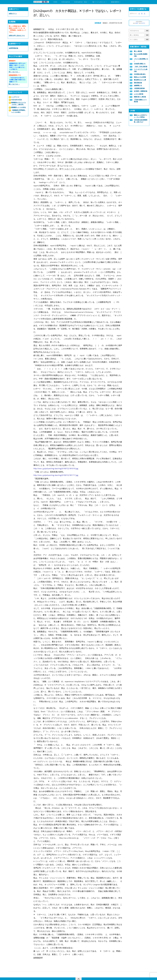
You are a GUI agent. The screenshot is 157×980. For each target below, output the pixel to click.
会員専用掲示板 (13, 48)
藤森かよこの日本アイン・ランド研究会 (141, 116)
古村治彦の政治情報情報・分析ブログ (141, 121)
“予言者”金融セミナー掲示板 (140, 101)
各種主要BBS (115, 2)
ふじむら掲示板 (139, 94)
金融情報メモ (138, 85)
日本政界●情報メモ (140, 64)
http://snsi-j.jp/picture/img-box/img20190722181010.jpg (57, 467)
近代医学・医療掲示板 (141, 91)
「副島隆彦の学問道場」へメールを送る (19, 111)
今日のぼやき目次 (17, 100)
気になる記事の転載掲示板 (141, 55)
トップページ (15, 97)
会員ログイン (13, 14)
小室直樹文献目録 (139, 88)
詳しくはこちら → (14, 72)
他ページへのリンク (99, 2)
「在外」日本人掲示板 (141, 67)
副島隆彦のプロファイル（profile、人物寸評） (19, 104)
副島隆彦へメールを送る (19, 107)
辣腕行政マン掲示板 (140, 97)
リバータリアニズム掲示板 (141, 70)
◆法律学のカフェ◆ (140, 80)
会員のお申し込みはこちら (17, 35)
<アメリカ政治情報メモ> (141, 60)
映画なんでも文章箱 (140, 77)
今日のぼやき (66, 2)
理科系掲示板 (138, 83)
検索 (147, 31)
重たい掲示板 (138, 51)
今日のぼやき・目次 (80, 2)
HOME (55, 2)
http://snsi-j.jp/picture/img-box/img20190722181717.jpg (57, 474)
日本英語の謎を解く (140, 74)
